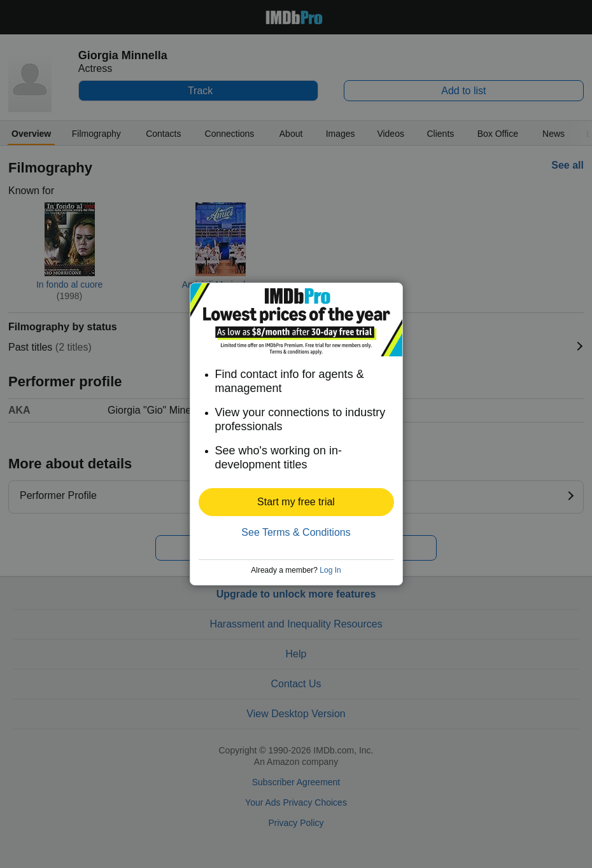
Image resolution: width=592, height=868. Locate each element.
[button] (296, 502)
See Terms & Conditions (296, 532)
